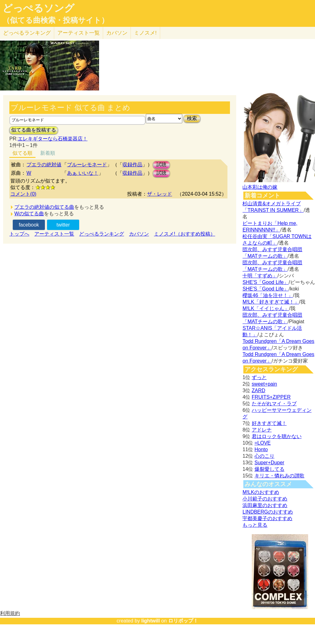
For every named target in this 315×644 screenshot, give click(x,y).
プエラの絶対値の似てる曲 (44, 207)
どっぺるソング (38, 8)
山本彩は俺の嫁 (260, 187)
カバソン (117, 33)
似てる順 (22, 153)
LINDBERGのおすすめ (268, 512)
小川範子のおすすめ (265, 499)
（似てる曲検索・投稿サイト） (56, 20)
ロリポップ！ (183, 621)
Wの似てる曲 (29, 214)
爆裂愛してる (270, 469)
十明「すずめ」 (260, 276)
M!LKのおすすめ (261, 492)
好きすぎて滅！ (269, 423)
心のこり (265, 456)
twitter (63, 225)
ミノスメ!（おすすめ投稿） (184, 234)
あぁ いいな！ (83, 173)
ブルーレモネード (87, 165)
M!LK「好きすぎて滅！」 (271, 302)
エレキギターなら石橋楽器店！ (53, 139)
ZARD (259, 390)
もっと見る (255, 525)
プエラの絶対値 (44, 165)
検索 (192, 118)
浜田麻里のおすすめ (265, 505)
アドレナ (262, 430)
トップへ (19, 234)
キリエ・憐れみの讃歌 (279, 476)
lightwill (150, 621)
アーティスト (79, 33)
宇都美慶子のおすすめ (267, 518)
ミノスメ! (145, 33)
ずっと (259, 377)
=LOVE (263, 443)
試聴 (161, 165)
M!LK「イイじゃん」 (266, 308)
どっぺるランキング (102, 234)
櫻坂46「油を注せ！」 (268, 295)
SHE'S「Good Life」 (265, 282)
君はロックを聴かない (277, 436)
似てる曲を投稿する (34, 130)
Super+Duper (270, 463)
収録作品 (132, 165)
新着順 (48, 153)
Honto (261, 449)
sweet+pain (264, 384)
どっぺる (27, 33)
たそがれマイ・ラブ (274, 404)
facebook (29, 225)
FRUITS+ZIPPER (271, 397)
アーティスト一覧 (54, 234)
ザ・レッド (160, 194)
